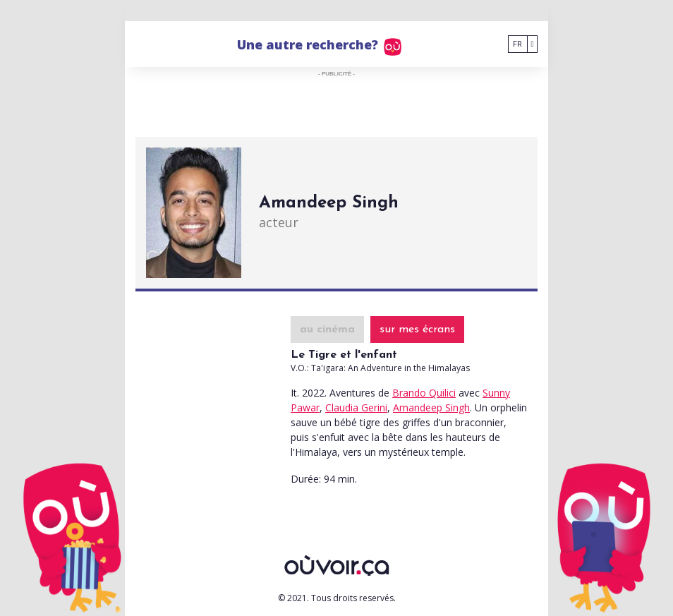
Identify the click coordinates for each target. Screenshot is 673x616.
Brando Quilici (424, 393)
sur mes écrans (417, 330)
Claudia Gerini (356, 407)
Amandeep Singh (431, 407)
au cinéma (327, 330)
